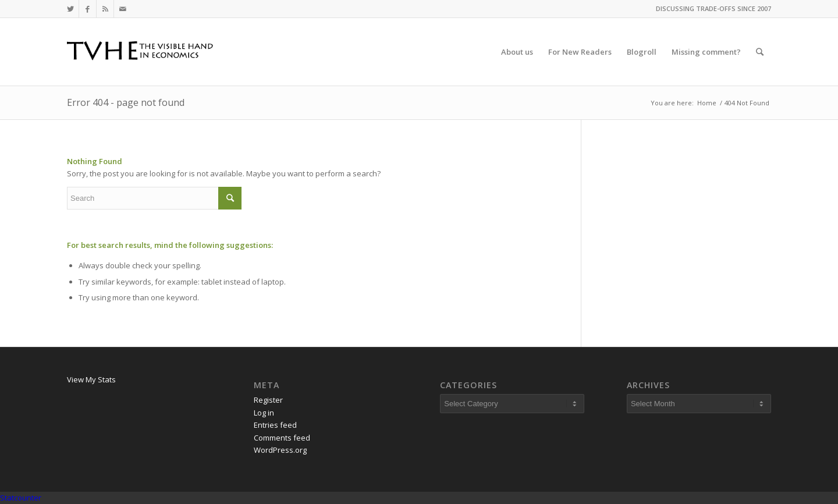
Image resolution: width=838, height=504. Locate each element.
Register (268, 400)
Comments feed (282, 438)
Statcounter (21, 498)
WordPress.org (280, 450)
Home (707, 103)
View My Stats (91, 379)
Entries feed (275, 425)
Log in (264, 413)
